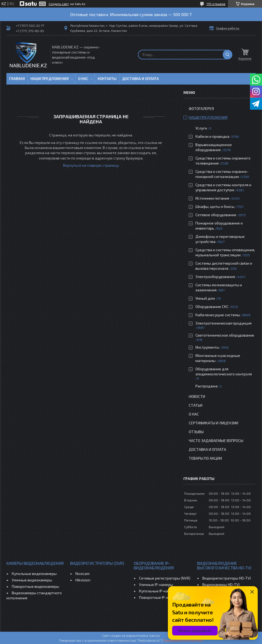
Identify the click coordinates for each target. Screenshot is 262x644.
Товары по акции (205, 458)
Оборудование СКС (212, 306)
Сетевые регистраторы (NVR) (165, 578)
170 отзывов (216, 4)
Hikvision (83, 580)
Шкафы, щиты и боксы (215, 206)
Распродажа (207, 386)
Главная (17, 79)
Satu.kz (155, 635)
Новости (197, 396)
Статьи (196, 405)
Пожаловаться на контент (183, 640)
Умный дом (205, 298)
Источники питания (212, 198)
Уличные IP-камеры (156, 584)
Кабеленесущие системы (218, 315)
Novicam (82, 573)
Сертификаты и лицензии (213, 423)
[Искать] (228, 55)
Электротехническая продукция (224, 323)
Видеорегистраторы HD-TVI (227, 578)
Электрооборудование (215, 277)
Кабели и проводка (212, 136)
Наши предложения (50, 79)
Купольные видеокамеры (34, 573)
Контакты (107, 79)
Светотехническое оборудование (225, 335)
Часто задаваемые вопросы (216, 441)
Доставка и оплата (140, 79)
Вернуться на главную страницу (91, 165)
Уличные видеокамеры (32, 580)
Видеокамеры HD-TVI (221, 584)
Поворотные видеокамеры (35, 586)
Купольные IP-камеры (158, 591)
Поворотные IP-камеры (159, 597)
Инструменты (207, 347)
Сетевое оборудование (216, 215)
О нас (83, 79)
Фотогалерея (201, 108)
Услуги (201, 128)
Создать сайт (59, 4)
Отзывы (196, 432)
